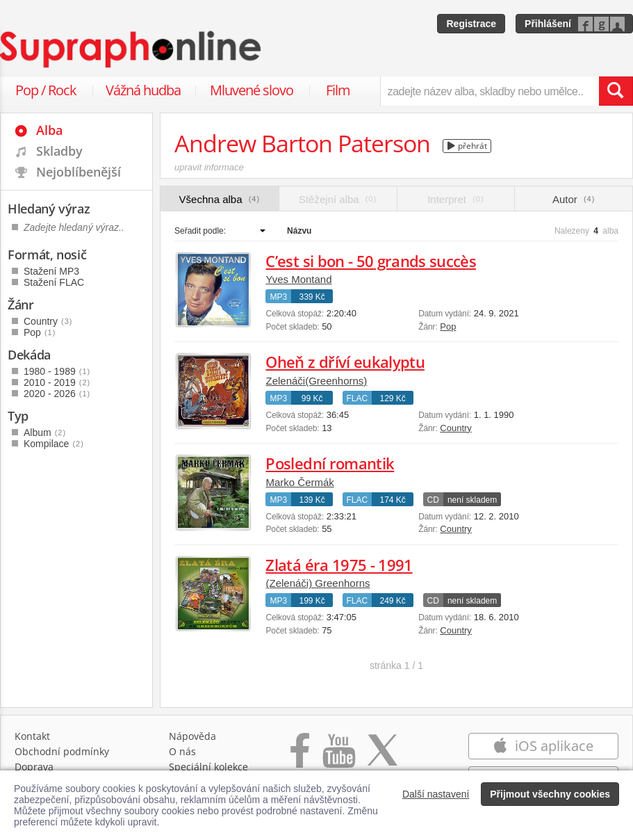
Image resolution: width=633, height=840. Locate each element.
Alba (49, 130)
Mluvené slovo (252, 90)
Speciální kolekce (208, 767)
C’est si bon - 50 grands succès (371, 261)
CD (433, 500)
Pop (448, 326)
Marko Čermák (299, 482)
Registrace (471, 24)
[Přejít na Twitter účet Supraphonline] (382, 758)
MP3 (278, 297)
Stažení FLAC (54, 282)
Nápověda (192, 736)
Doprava (34, 767)
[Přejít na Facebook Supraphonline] (300, 758)
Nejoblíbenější (79, 172)
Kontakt (32, 736)
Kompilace (54, 444)
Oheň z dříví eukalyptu (345, 362)
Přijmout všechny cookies (550, 794)
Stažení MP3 (51, 271)
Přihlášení (548, 24)
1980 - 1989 (57, 371)
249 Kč (393, 601)
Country (456, 428)
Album (45, 433)
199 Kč (312, 601)
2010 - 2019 (57, 382)
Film (338, 90)
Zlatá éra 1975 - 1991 (339, 565)
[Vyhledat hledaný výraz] (616, 91)
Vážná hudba (143, 90)
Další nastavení (436, 794)
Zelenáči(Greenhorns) (316, 381)
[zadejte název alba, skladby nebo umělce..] (490, 91)
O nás (182, 751)
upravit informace (209, 167)
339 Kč (312, 297)
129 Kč (393, 398)
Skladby (59, 151)
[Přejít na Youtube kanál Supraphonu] (338, 758)
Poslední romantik (330, 463)
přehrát (467, 146)
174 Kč (393, 500)
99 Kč (312, 398)
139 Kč (312, 500)
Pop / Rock (46, 90)
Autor (574, 199)
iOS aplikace (543, 746)
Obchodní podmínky (62, 751)
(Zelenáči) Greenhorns (318, 583)
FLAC (357, 398)
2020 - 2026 (57, 394)
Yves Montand (298, 279)
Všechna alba (220, 199)
